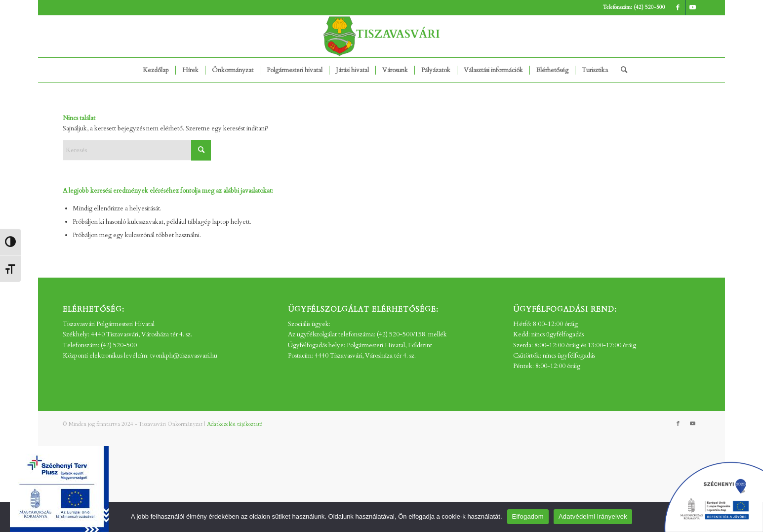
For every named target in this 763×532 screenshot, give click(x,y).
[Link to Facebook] (678, 7)
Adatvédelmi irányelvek (593, 516)
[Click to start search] (201, 150)
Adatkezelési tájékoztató (235, 424)
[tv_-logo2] (382, 36)
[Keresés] (621, 70)
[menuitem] (156, 70)
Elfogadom (528, 516)
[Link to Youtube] (693, 7)
